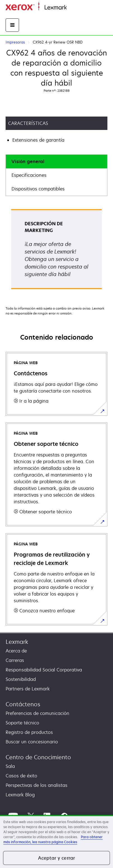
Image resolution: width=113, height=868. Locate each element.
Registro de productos (29, 732)
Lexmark (17, 642)
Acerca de (16, 651)
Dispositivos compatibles (38, 189)
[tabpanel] (57, 251)
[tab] (57, 162)
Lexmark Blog (20, 795)
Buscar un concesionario (32, 742)
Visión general (28, 161)
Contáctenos (23, 704)
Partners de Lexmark (28, 689)
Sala (10, 766)
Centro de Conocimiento (38, 757)
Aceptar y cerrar (57, 858)
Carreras (15, 660)
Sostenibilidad (21, 679)
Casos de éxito (21, 776)
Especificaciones (29, 175)
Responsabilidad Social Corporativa (44, 670)
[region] (57, 842)
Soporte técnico (22, 723)
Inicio (72, 8)
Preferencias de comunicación (37, 713)
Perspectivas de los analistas (37, 785)
